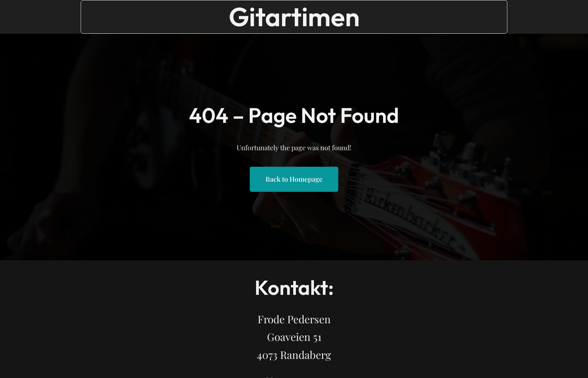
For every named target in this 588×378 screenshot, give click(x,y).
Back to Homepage (294, 179)
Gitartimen (294, 16)
